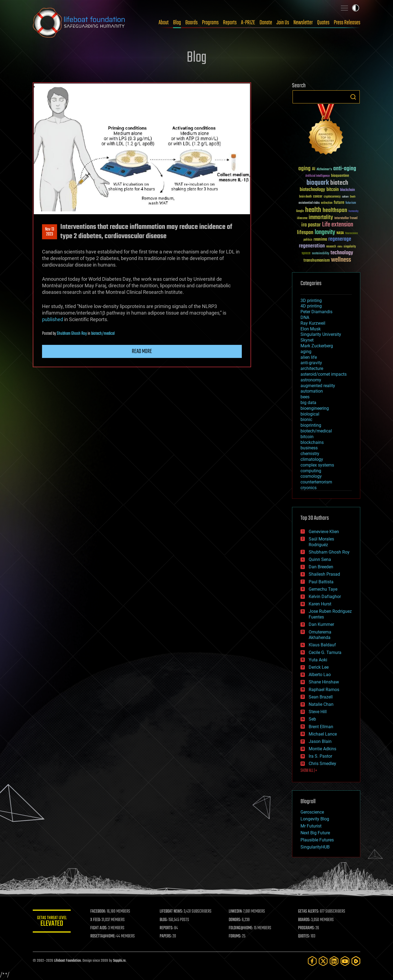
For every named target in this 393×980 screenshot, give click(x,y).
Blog (177, 23)
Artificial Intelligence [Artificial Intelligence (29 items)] (318, 176)
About (164, 23)
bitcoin (307, 437)
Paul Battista (321, 582)
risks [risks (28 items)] (340, 247)
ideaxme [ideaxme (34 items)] (302, 219)
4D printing (311, 306)
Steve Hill (318, 712)
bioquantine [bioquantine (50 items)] (340, 176)
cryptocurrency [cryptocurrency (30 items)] (332, 197)
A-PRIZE (248, 23)
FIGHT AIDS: (99, 928)
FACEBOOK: (98, 912)
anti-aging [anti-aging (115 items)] (345, 169)
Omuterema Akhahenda (320, 635)
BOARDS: (304, 920)
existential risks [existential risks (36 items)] (309, 203)
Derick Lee (319, 667)
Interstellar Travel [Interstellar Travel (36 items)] (346, 218)
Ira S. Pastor (320, 756)
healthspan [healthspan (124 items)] (335, 210)
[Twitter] (323, 961)
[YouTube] (345, 961)
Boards (191, 23)
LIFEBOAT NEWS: (171, 912)
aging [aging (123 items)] (304, 169)
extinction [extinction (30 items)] (327, 203)
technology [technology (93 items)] (342, 253)
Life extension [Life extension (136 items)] (338, 225)
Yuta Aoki (318, 660)
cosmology (311, 476)
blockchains (312, 442)
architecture (312, 368)
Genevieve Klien (324, 532)
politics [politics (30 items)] (308, 240)
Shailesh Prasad (324, 574)
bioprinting (311, 425)
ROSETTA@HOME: (103, 936)
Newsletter (303, 23)
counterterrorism (316, 482)
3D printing (311, 301)
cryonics (309, 488)
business (309, 448)
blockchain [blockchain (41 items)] (347, 190)
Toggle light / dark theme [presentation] (356, 8)
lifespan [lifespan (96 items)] (305, 233)
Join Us (283, 23)
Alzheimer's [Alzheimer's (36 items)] (324, 170)
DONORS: (235, 920)
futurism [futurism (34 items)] (351, 203)
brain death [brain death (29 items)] (305, 197)
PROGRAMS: (306, 928)
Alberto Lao (320, 675)
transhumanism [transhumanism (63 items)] (317, 260)
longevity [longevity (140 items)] (325, 232)
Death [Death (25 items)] (353, 197)
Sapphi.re (119, 961)
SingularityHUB (315, 847)
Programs (210, 23)
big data (308, 403)
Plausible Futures (317, 840)
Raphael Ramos (324, 690)
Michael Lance (323, 734)
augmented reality (318, 386)
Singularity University (321, 334)
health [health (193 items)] (313, 210)
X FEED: (96, 920)
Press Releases (347, 23)
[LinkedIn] (334, 961)
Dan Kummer (321, 624)
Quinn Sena (320, 559)
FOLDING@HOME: (241, 928)
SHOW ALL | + (309, 771)
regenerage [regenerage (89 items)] (340, 239)
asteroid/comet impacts (324, 374)
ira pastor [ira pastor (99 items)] (311, 225)
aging (306, 352)
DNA (305, 317)
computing (311, 471)
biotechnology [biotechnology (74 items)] (312, 190)
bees (305, 397)
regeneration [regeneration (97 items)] (312, 246)
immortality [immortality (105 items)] (321, 217)
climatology (312, 459)
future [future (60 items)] (339, 203)
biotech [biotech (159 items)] (339, 183)
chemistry (310, 454)
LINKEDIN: (236, 912)
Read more (142, 351)
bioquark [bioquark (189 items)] (318, 183)
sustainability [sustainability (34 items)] (321, 254)
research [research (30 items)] (331, 247)
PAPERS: (166, 936)
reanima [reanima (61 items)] (320, 239)
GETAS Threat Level (52, 922)
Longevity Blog (315, 819)
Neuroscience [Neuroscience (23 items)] (352, 234)
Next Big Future (315, 833)
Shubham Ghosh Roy (72, 334)
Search (353, 97)
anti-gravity (311, 363)
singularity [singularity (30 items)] (350, 247)
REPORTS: (166, 928)
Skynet (307, 340)
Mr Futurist (311, 826)
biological (310, 414)
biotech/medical (103, 334)
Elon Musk (311, 329)
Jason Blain (320, 741)
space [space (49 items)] (306, 253)
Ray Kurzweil (313, 323)
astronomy (311, 380)
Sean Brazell (321, 697)
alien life (309, 357)
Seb (312, 719)
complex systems (317, 465)
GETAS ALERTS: (309, 912)
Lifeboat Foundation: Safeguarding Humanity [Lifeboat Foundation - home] (79, 23)
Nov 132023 (50, 232)
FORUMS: (235, 936)
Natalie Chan (321, 704)
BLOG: (164, 920)
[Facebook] (312, 961)
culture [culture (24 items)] (345, 197)
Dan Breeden (321, 567)
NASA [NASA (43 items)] (340, 233)
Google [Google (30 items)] (300, 211)
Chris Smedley (322, 764)
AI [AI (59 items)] (314, 169)
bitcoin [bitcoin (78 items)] (333, 190)
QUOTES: (304, 936)
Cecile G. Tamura (325, 652)
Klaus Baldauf (322, 645)
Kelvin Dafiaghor (325, 597)
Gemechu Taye (323, 589)
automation (312, 391)
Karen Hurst (320, 604)
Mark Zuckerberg (317, 346)
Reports (230, 23)
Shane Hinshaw (324, 682)
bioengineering (315, 408)
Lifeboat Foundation (67, 961)
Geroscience (312, 812)
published (53, 319)
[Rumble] (356, 961)
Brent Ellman (321, 727)
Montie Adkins (322, 749)
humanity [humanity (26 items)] (354, 211)
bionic (306, 419)
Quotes (323, 23)
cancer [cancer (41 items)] (318, 197)
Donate (266, 23)
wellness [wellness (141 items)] (341, 260)
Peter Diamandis (316, 312)
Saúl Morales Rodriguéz (321, 542)
